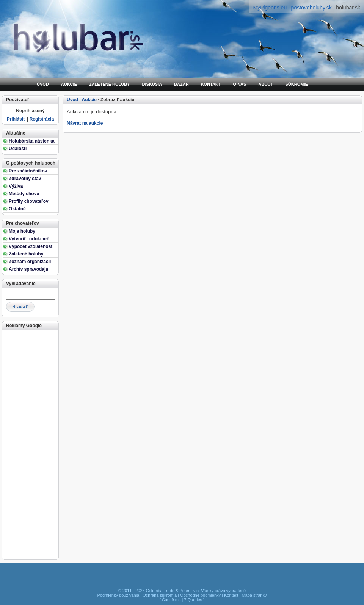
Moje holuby (22, 231)
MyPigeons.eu (270, 8)
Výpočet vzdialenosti (31, 246)
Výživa (16, 186)
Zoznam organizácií (30, 262)
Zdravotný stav (25, 179)
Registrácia (42, 119)
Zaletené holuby (26, 254)
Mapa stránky (254, 595)
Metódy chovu (24, 194)
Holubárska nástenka (32, 141)
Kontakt (231, 595)
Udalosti (18, 149)
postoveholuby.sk (311, 8)
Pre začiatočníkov (28, 171)
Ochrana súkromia (160, 595)
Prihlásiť (16, 119)
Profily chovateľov (29, 201)
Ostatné (17, 209)
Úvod (72, 100)
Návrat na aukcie (85, 123)
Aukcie (89, 100)
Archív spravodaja (28, 269)
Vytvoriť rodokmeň (29, 239)
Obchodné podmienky (200, 595)
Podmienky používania (118, 595)
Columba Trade (160, 591)
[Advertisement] (30, 444)
